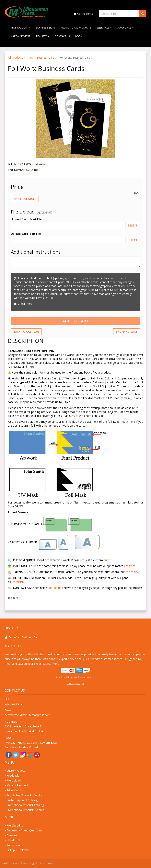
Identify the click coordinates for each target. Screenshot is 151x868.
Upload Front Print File (26, 219)
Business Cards (46, 58)
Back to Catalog (26, 332)
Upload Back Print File (26, 234)
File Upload (14, 780)
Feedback (13, 775)
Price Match (14, 790)
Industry (42, 36)
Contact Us (62, 36)
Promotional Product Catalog (25, 805)
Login (79, 36)
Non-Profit (13, 840)
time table (131, 572)
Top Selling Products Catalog (25, 795)
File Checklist (15, 825)
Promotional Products (76, 28)
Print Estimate (25, 199)
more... (57, 664)
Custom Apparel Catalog (22, 800)
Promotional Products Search (25, 810)
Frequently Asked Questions (24, 830)
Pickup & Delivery (18, 850)
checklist (18, 582)
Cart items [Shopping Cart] (83, 14)
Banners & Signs (46, 28)
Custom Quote (16, 771)
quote (107, 560)
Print (30, 58)
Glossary (12, 835)
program (130, 566)
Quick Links (125, 28)
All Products (20, 28)
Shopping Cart (127, 332)
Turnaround (14, 845)
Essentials (104, 28)
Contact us (54, 588)
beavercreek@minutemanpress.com (28, 715)
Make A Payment (20, 36)
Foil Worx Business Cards (25, 637)
